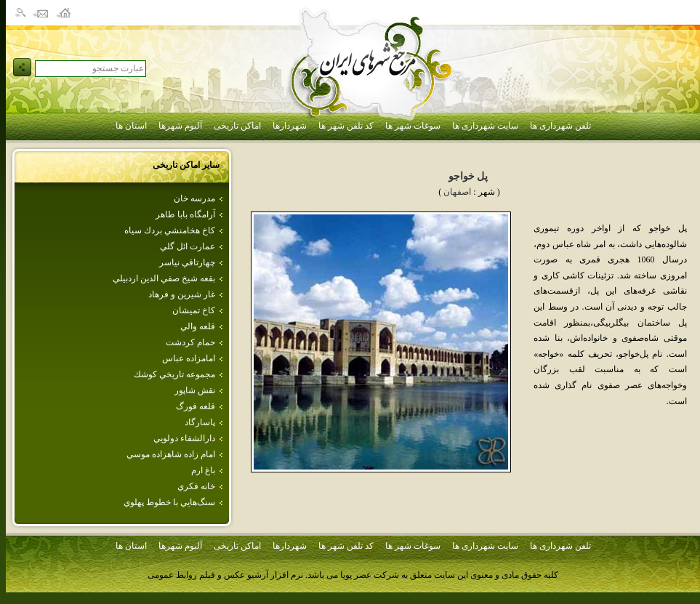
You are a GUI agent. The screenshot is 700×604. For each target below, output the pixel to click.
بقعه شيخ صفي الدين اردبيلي (164, 278)
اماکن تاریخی (237, 126)
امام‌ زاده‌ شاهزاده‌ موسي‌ (171, 454)
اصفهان (457, 192)
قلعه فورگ (196, 406)
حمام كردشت (190, 342)
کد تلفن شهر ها (346, 126)
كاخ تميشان (194, 310)
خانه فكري (196, 486)
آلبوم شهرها (180, 126)
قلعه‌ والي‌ (198, 326)
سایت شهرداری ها (485, 126)
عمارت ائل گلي (188, 246)
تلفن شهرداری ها (560, 126)
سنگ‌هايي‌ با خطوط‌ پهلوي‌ (169, 502)
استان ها (131, 126)
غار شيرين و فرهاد (182, 294)
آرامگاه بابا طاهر (185, 214)
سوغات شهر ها (413, 126)
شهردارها (290, 126)
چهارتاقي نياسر (187, 262)
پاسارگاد (200, 422)
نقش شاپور (195, 390)
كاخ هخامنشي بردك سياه (170, 230)
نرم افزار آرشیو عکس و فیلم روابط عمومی (225, 575)
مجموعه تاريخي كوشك (174, 374)
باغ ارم (203, 470)
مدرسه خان (194, 198)
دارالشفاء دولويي (184, 438)
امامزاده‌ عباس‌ (189, 358)
